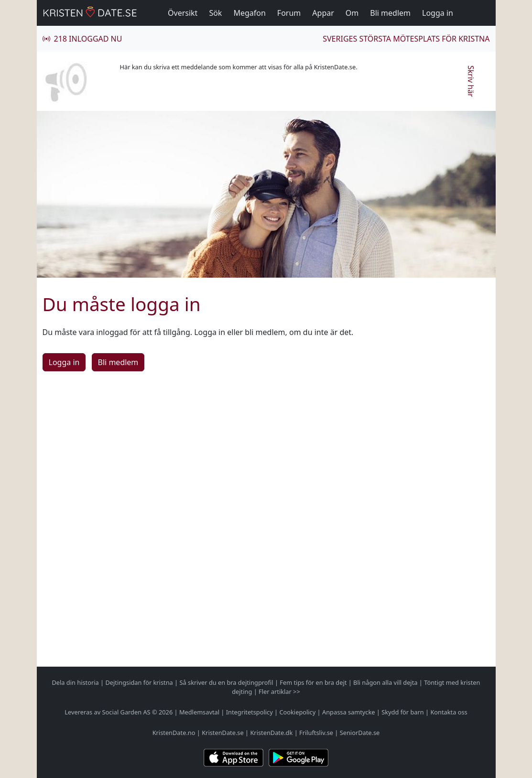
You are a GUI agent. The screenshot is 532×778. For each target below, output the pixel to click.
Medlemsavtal (199, 712)
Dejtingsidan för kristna (139, 682)
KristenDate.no (174, 733)
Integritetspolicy (250, 712)
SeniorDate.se (360, 733)
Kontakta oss (449, 712)
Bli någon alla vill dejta (385, 682)
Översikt (183, 13)
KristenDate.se (223, 733)
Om (352, 13)
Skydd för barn (402, 712)
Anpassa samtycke (349, 712)
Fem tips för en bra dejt (313, 682)
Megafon (249, 13)
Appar (323, 13)
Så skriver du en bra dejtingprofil (226, 682)
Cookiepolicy (297, 712)
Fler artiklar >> (279, 692)
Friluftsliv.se (316, 733)
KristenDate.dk (271, 733)
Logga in (438, 13)
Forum (289, 13)
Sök (215, 13)
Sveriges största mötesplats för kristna (406, 39)
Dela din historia (76, 682)
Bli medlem (390, 13)
